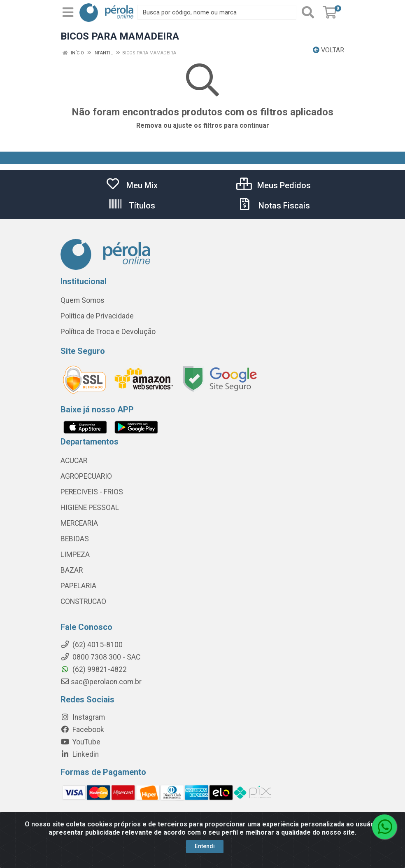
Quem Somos (83, 300)
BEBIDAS (75, 539)
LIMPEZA (75, 554)
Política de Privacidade (97, 316)
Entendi (205, 846)
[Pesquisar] (308, 12)
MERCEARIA (79, 523)
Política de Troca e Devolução (108, 332)
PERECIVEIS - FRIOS (92, 492)
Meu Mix (132, 185)
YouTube (80, 742)
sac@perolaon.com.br (101, 682)
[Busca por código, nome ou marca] (217, 12)
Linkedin (80, 754)
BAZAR (72, 570)
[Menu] (68, 12)
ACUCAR (74, 461)
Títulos (132, 206)
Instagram (83, 717)
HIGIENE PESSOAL (90, 508)
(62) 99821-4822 (94, 669)
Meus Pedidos (273, 185)
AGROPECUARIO (86, 476)
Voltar (328, 50)
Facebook (82, 730)
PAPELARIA (78, 586)
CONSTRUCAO (83, 601)
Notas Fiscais (274, 206)
